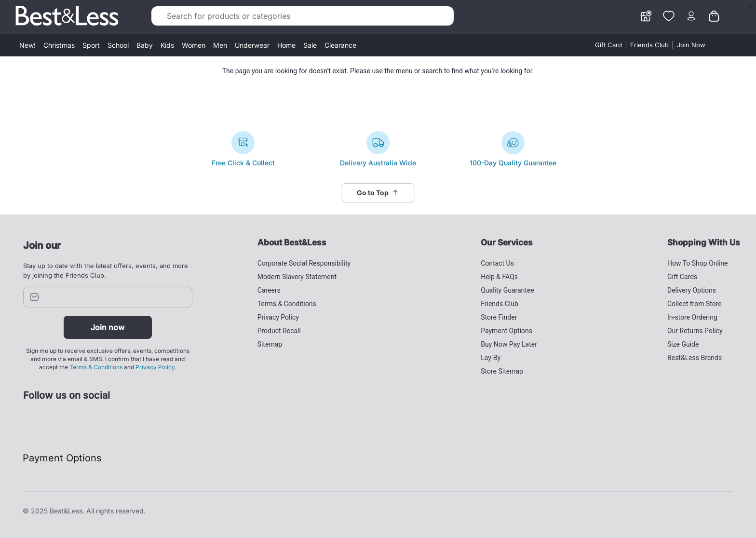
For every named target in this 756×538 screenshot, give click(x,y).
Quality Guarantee (507, 290)
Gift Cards (682, 277)
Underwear (252, 45)
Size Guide (683, 344)
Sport (91, 45)
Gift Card (608, 45)
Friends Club (649, 45)
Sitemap (270, 344)
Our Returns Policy (695, 331)
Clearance (340, 45)
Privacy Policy (155, 367)
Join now (108, 327)
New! (27, 45)
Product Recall (279, 331)
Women (194, 45)
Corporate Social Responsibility (304, 263)
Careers (269, 290)
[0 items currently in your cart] (714, 15)
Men (220, 45)
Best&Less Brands (695, 358)
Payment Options (506, 331)
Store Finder (499, 317)
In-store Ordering (692, 317)
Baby (145, 45)
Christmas (59, 45)
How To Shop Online (698, 263)
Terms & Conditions (96, 367)
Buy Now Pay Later (509, 344)
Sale (310, 45)
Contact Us (497, 263)
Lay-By (491, 358)
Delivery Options (692, 290)
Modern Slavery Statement (297, 277)
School (118, 45)
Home (286, 45)
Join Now (691, 45)
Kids (167, 45)
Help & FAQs (499, 277)
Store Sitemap (502, 371)
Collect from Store (695, 304)
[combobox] (303, 16)
